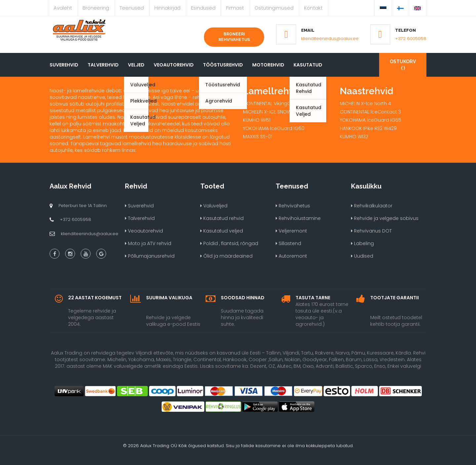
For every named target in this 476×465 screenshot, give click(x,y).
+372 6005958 (411, 39)
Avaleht (63, 8)
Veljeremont (291, 231)
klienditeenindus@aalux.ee (330, 39)
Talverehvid (103, 65)
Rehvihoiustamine (298, 218)
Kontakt (313, 8)
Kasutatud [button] (308, 65)
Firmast (235, 8)
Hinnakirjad (167, 8)
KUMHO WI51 (257, 120)
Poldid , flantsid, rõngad (229, 243)
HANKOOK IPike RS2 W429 (368, 128)
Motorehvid (268, 65)
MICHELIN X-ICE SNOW (267, 112)
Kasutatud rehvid (222, 218)
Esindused (203, 8)
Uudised (362, 256)
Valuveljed (214, 206)
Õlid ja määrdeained (226, 256)
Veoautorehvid (174, 65)
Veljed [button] (136, 65)
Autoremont (291, 256)
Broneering (96, 8)
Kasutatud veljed (222, 231)
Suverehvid (64, 65)
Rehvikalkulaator (372, 206)
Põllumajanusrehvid (150, 256)
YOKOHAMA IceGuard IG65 (371, 120)
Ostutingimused (274, 8)
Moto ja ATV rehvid (148, 243)
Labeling (362, 243)
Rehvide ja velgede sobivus (385, 218)
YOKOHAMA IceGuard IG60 (274, 128)
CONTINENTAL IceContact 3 (370, 112)
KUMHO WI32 (354, 137)
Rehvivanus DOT (371, 231)
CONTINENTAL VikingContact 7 (277, 104)
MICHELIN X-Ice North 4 (365, 104)
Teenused (132, 8)
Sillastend (288, 243)
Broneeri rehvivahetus (234, 37)
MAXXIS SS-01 (258, 137)
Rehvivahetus (293, 206)
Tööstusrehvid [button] (223, 65)
